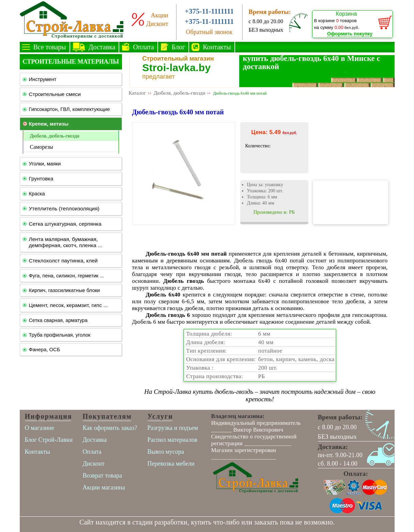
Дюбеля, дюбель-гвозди (55, 136)
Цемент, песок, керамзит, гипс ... (68, 305)
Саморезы (42, 147)
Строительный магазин (178, 59)
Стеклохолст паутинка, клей (63, 261)
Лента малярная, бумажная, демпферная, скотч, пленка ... (66, 242)
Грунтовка (41, 179)
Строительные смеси (55, 94)
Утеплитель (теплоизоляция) (64, 208)
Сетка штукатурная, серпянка (65, 224)
